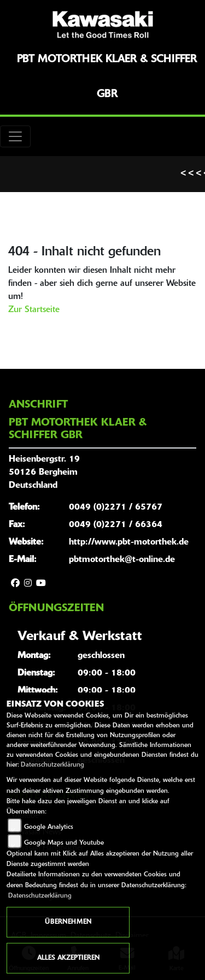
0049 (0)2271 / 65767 (116, 507)
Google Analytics (49, 827)
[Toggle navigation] (15, 136)
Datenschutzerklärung (52, 765)
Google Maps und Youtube (64, 843)
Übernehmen (68, 922)
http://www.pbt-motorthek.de (129, 542)
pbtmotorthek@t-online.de (122, 560)
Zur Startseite (34, 310)
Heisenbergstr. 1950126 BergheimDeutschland (44, 473)
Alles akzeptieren (68, 958)
